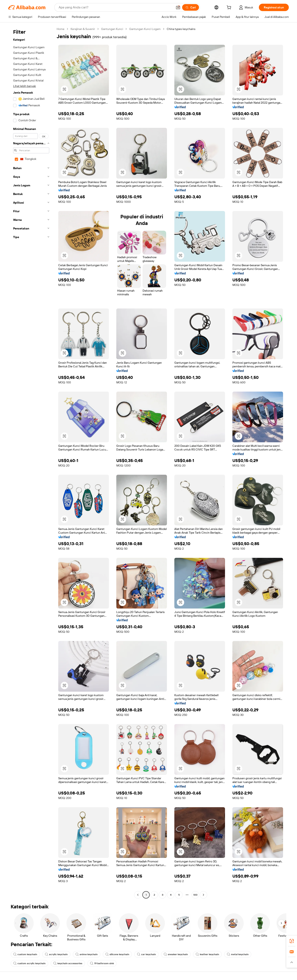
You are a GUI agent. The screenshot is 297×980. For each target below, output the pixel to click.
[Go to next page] (203, 895)
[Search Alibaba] (115, 7)
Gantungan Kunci (112, 29)
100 (195, 895)
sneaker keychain (176, 954)
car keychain (146, 954)
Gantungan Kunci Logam (145, 29)
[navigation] (31, 462)
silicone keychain (117, 954)
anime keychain (87, 954)
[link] (292, 941)
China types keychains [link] (181, 29)
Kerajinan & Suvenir (83, 29)
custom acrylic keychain (29, 963)
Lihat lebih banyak (25, 86)
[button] (178, 7)
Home (61, 29)
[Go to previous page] (138, 895)
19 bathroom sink (102, 963)
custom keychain (25, 954)
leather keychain (207, 954)
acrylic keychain (56, 954)
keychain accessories (68, 963)
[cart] (230, 8)
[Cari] (191, 7)
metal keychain (238, 954)
